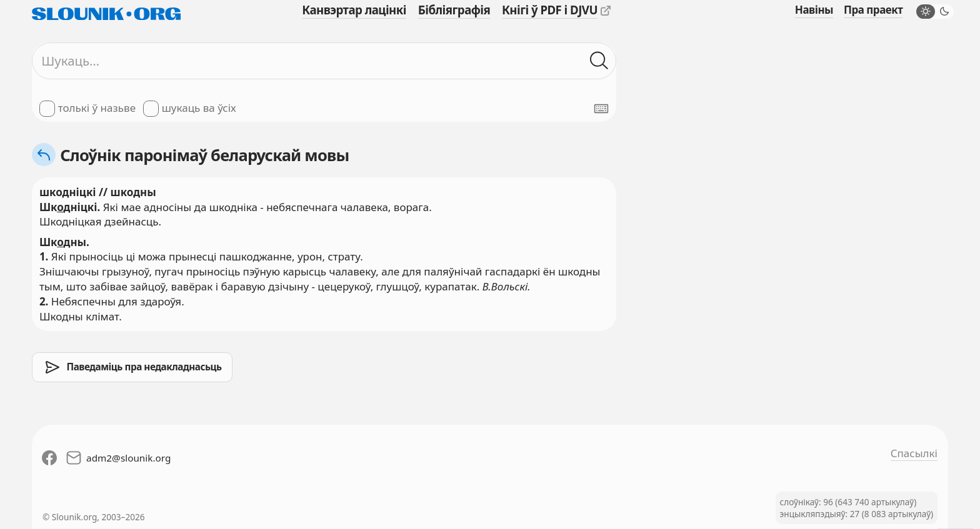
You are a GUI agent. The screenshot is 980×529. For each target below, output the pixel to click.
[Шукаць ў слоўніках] (599, 61)
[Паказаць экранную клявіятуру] (601, 109)
